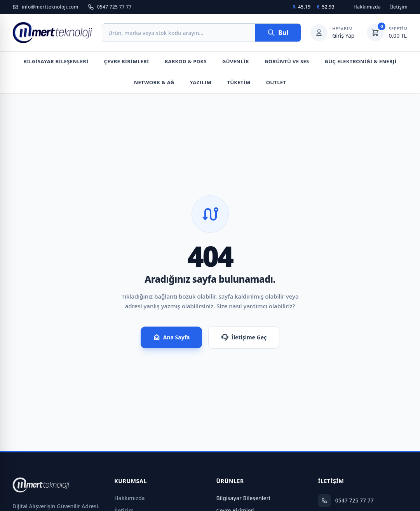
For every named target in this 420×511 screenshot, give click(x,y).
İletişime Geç (244, 337)
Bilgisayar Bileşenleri (56, 61)
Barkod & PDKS (185, 61)
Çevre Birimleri (127, 61)
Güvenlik (236, 61)
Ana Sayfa (172, 337)
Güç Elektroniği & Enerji (361, 61)
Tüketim (239, 82)
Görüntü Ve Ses (287, 61)
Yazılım (201, 82)
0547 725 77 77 (110, 7)
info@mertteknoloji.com (45, 7)
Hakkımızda (367, 7)
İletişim (399, 7)
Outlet (276, 82)
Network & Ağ (154, 82)
